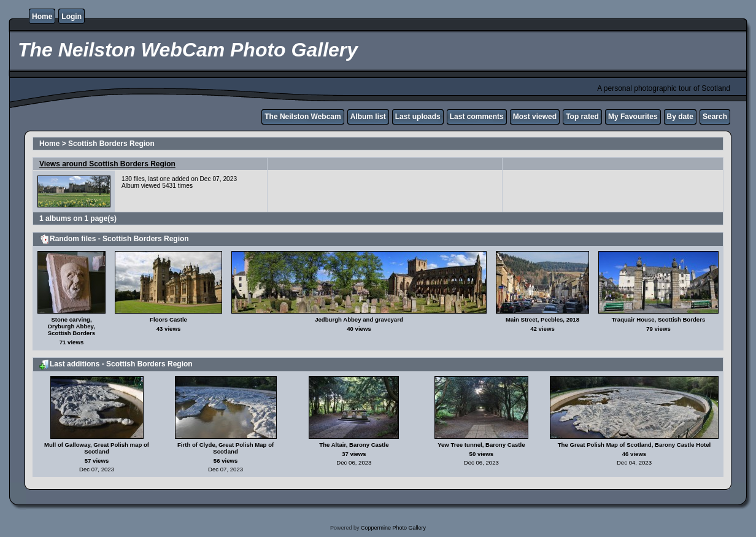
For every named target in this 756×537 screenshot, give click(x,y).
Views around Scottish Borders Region (107, 164)
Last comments (477, 117)
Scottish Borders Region (111, 144)
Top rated (582, 117)
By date (680, 117)
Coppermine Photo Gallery (393, 528)
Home (42, 17)
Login (71, 17)
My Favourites (633, 117)
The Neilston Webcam (303, 117)
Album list (368, 117)
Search (715, 117)
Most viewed (535, 117)
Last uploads (418, 117)
